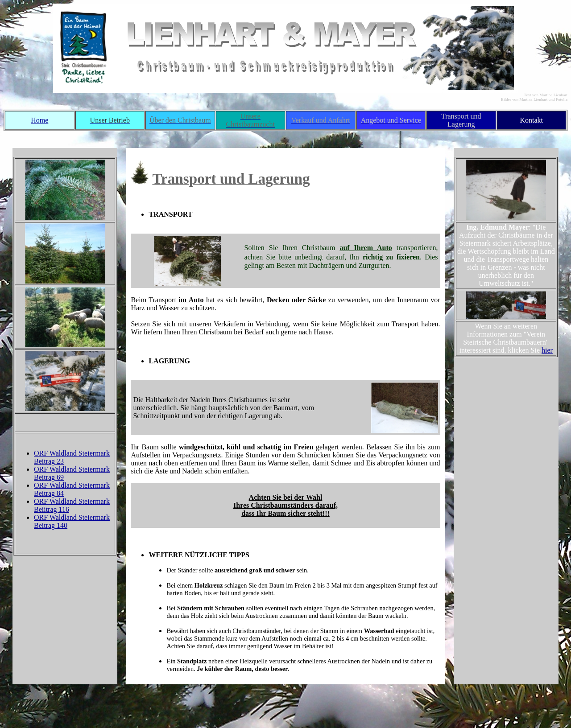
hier (547, 350)
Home (39, 120)
